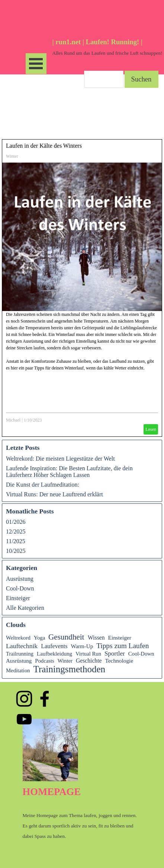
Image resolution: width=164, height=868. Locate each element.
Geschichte (89, 661)
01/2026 (16, 522)
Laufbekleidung (54, 654)
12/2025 (16, 531)
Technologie (119, 661)
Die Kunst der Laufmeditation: (43, 485)
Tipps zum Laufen (123, 646)
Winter (12, 156)
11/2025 (16, 541)
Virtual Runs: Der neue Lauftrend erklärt (54, 494)
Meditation (18, 670)
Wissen (96, 638)
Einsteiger (18, 598)
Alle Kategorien (25, 608)
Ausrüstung (20, 579)
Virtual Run (88, 654)
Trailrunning (20, 654)
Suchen (142, 79)
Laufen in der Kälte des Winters (44, 146)
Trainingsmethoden (70, 669)
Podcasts (45, 661)
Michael (13, 420)
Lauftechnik (22, 646)
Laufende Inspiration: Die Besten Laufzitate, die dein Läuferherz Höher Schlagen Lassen (69, 472)
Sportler (115, 654)
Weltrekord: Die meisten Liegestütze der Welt (60, 459)
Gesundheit (66, 637)
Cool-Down (20, 588)
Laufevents (54, 646)
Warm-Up (82, 646)
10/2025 (16, 551)
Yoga (39, 638)
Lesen (151, 429)
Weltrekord (18, 638)
